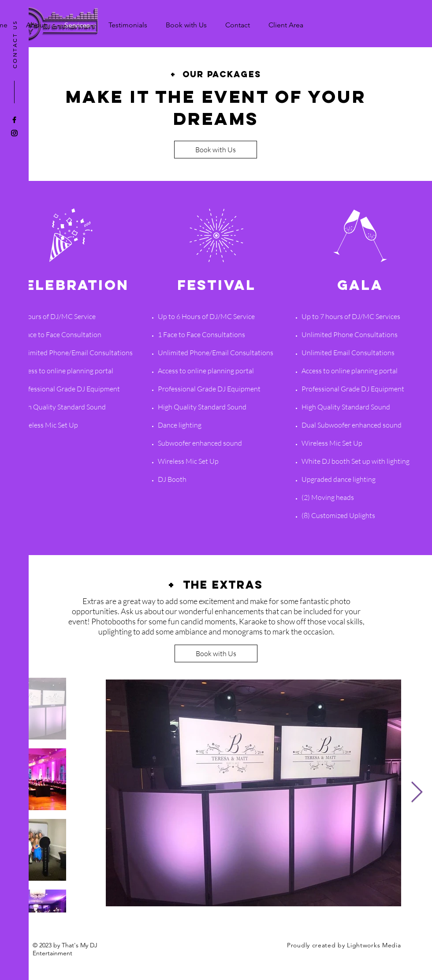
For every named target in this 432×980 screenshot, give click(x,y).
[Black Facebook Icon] (14, 120)
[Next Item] (417, 793)
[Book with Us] (216, 150)
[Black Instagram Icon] (14, 133)
